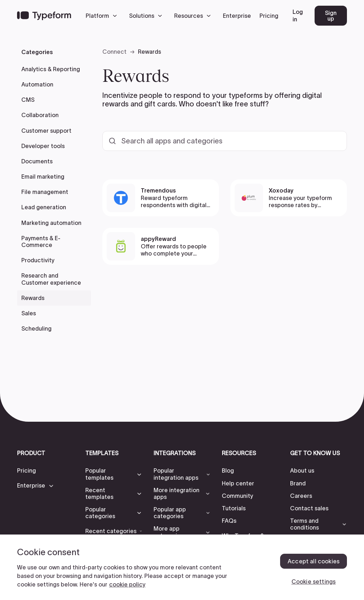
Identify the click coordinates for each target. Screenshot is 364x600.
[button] (103, 16)
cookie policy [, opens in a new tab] (127, 584)
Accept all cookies (314, 561)
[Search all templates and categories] (225, 141)
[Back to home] (44, 16)
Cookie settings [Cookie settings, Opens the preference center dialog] (314, 581)
